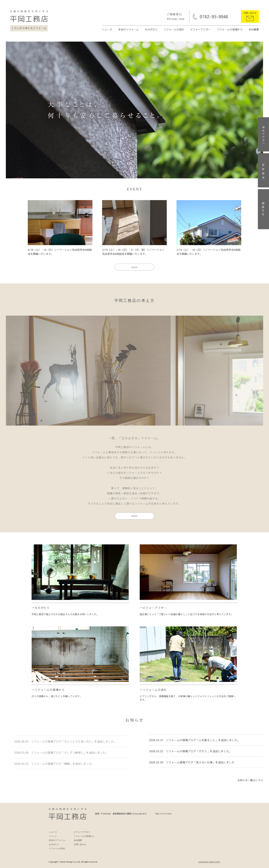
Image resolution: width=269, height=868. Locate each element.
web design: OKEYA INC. (209, 862)
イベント (53, 836)
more (135, 267)
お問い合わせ (250, 13)
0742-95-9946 (214, 16)
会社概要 (254, 29)
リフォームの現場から (230, 29)
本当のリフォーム (128, 29)
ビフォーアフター (201, 29)
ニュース (107, 29)
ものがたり (151, 29)
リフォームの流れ (174, 29)
